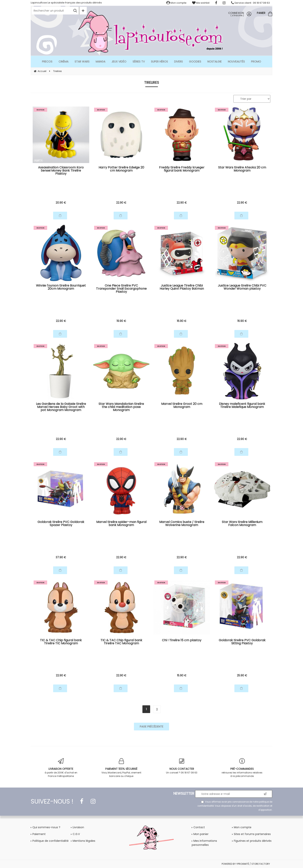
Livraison (78, 827)
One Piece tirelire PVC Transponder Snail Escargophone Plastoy (121, 289)
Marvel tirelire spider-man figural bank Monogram (121, 524)
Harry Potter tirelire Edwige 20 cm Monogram (121, 169)
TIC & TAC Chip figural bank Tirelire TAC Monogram (121, 642)
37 (61, 557)
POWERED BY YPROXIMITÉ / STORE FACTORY (246, 864)
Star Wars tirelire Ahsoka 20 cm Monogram (242, 169)
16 (182, 321)
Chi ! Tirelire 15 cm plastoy (182, 641)
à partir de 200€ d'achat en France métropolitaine (61, 768)
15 (182, 675)
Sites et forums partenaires (252, 834)
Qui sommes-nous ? (46, 827)
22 (121, 203)
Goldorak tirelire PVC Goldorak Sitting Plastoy (242, 642)
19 (121, 321)
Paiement (39, 834)
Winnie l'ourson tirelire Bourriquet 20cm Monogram (61, 287)
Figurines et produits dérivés (253, 841)
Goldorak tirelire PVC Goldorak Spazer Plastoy (61, 524)
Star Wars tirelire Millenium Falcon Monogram (242, 524)
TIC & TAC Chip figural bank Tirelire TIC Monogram (61, 642)
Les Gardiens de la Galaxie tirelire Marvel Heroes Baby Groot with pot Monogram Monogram (61, 407)
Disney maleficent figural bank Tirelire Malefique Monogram (242, 406)
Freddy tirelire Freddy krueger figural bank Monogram (182, 169)
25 (242, 675)
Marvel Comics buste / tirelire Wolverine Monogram (182, 524)
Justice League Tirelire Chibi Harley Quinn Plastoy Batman (182, 287)
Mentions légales (84, 841)
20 (61, 203)
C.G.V (76, 834)
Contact (199, 827)
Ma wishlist (201, 3)
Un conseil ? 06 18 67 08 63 (182, 766)
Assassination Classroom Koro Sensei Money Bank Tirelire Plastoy (61, 171)
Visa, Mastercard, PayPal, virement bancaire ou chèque (121, 768)
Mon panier (201, 834)
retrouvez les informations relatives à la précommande (242, 768)
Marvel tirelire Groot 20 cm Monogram (182, 406)
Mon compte (176, 3)
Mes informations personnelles (204, 843)
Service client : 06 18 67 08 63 (250, 3)
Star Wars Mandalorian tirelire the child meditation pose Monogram (121, 407)
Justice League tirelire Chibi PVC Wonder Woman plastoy (242, 287)
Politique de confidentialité (51, 841)
